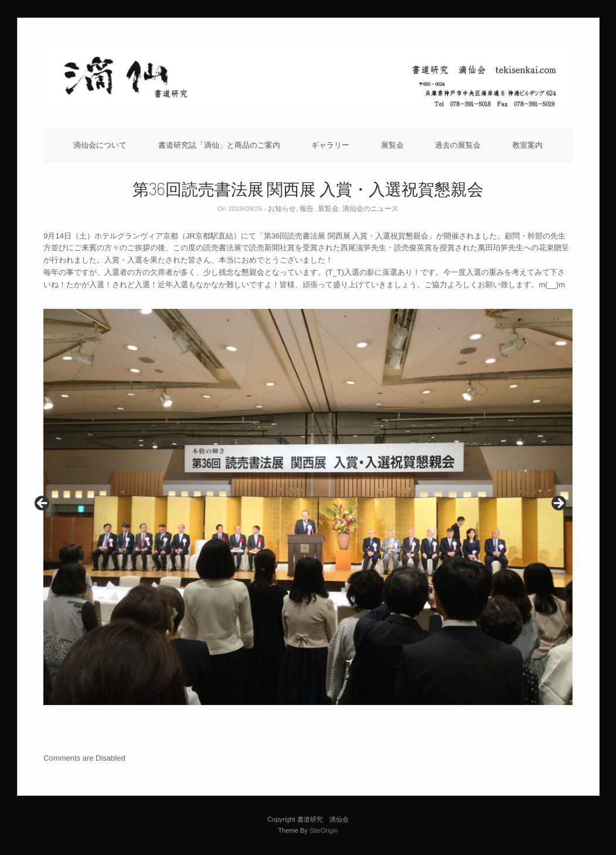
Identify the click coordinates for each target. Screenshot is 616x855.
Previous (43, 504)
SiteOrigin (324, 830)
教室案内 (527, 145)
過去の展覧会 (458, 145)
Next (558, 504)
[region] (308, 507)
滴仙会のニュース (370, 209)
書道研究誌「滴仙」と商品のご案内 (219, 145)
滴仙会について (100, 145)
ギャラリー (330, 145)
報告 (307, 209)
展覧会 (392, 145)
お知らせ (282, 209)
